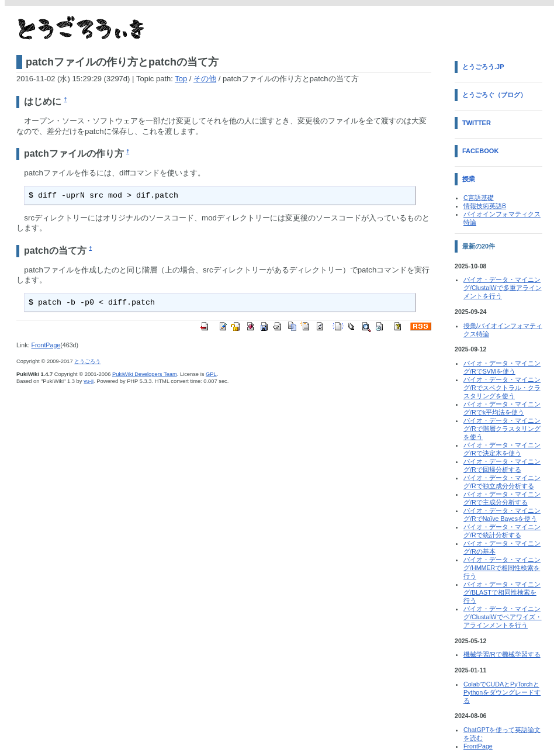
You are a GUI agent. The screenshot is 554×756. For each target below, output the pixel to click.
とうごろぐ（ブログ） (494, 95)
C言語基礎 (479, 198)
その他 (205, 79)
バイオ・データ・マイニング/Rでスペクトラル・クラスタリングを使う (502, 388)
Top (181, 79)
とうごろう (87, 361)
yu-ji (89, 381)
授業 (469, 179)
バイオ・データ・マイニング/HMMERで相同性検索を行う (502, 568)
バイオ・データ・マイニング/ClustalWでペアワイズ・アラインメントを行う (503, 617)
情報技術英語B (485, 206)
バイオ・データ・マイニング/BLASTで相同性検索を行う (502, 592)
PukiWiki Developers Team (145, 374)
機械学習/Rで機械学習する (502, 654)
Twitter (477, 123)
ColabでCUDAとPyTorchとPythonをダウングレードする (502, 692)
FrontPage (46, 345)
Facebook (480, 151)
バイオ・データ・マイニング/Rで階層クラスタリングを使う (502, 429)
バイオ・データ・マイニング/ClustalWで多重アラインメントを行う (503, 288)
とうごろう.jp (483, 67)
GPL (211, 374)
